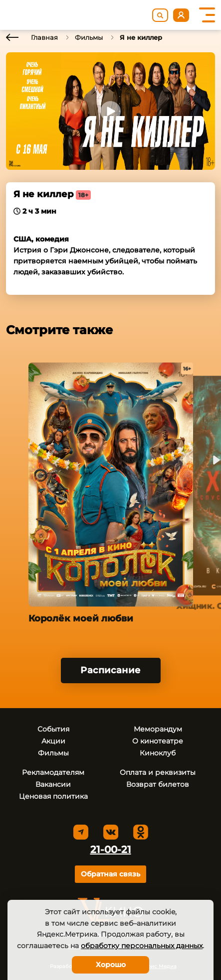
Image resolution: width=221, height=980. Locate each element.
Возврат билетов (158, 784)
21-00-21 (111, 850)
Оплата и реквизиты (158, 772)
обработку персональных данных (142, 946)
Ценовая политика (53, 796)
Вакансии (53, 784)
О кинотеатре (158, 741)
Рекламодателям (53, 772)
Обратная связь (110, 874)
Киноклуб (158, 753)
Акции (53, 741)
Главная (44, 37)
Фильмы (89, 37)
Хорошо (111, 965)
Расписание (110, 670)
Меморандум (158, 729)
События (53, 729)
